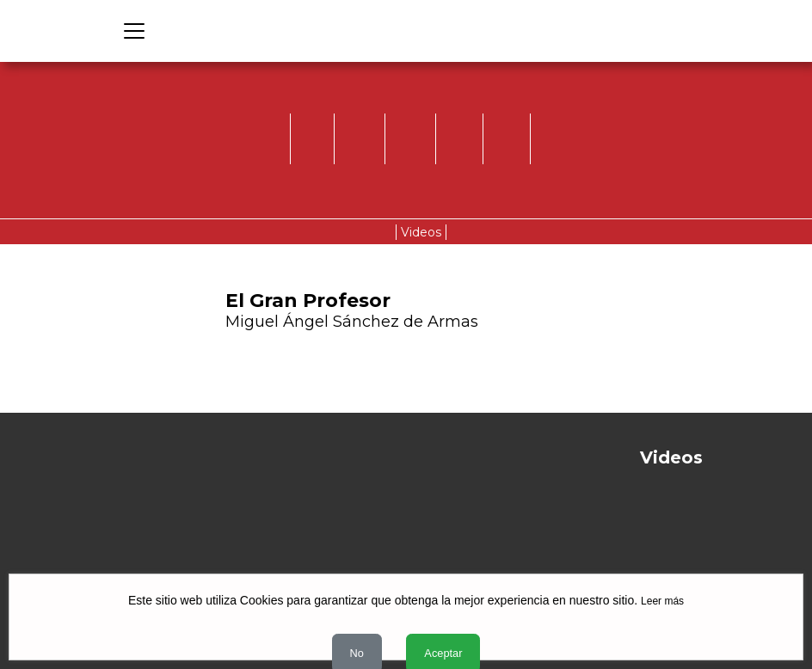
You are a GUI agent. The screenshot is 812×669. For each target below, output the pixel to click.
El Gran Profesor (308, 301)
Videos (421, 232)
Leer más (662, 601)
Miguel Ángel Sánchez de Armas (352, 322)
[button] (561, 334)
